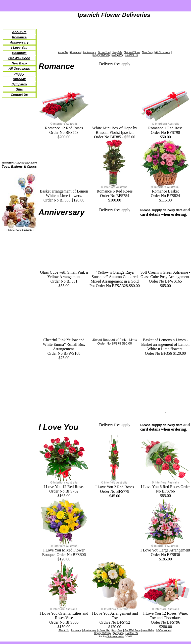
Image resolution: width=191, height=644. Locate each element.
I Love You (19, 48)
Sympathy (19, 84)
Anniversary (19, 42)
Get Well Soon (132, 52)
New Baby (19, 63)
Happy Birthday (102, 55)
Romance (19, 37)
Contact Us (131, 55)
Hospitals (19, 53)
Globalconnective (115, 636)
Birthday (19, 79)
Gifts (19, 89)
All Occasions (19, 69)
